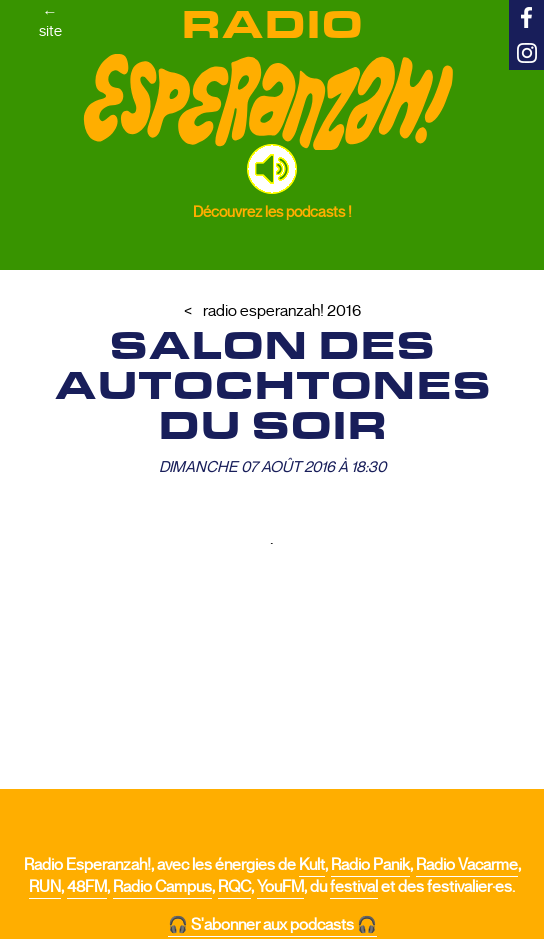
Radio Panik (370, 865)
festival (354, 887)
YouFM (280, 887)
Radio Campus (162, 887)
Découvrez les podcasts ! (272, 211)
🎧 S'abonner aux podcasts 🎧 (272, 925)
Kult (312, 865)
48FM (87, 887)
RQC (234, 887)
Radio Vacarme (467, 865)
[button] (272, 169)
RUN (45, 887)
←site (50, 21)
